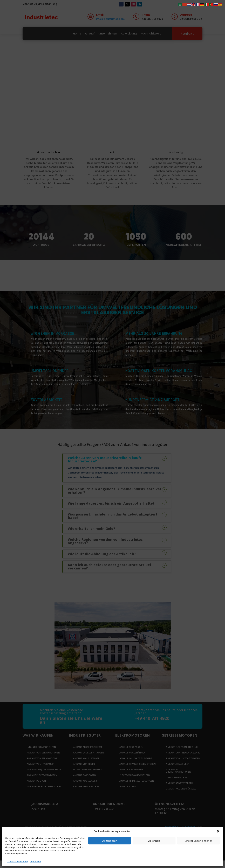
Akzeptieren (110, 841)
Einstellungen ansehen (199, 841)
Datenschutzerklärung (18, 862)
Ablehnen (154, 841)
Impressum (36, 862)
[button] (218, 831)
